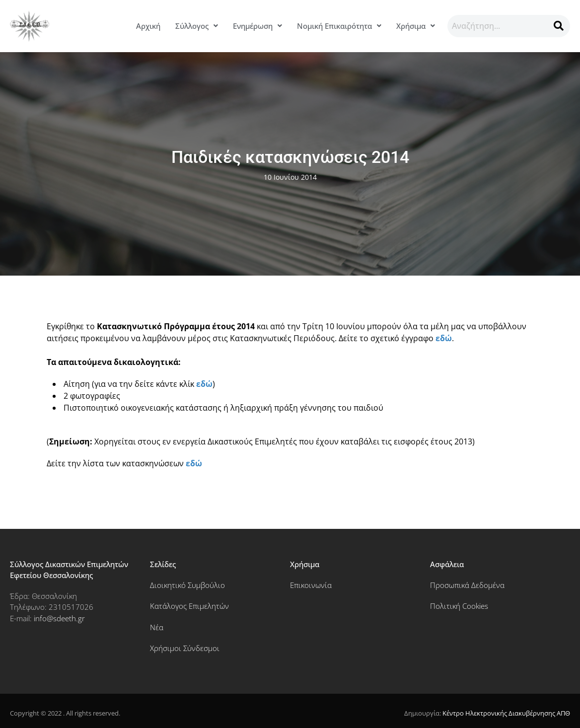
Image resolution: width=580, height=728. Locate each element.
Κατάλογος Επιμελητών (189, 606)
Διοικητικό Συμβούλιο (187, 585)
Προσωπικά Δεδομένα (467, 585)
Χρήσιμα (416, 26)
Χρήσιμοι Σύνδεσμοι (185, 648)
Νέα (157, 627)
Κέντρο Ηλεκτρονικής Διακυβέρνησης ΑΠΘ (506, 713)
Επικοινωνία (311, 585)
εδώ (444, 338)
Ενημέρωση (257, 26)
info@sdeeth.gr (59, 618)
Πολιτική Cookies (459, 606)
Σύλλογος (197, 26)
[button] (197, 26)
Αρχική (148, 26)
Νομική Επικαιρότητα (339, 26)
